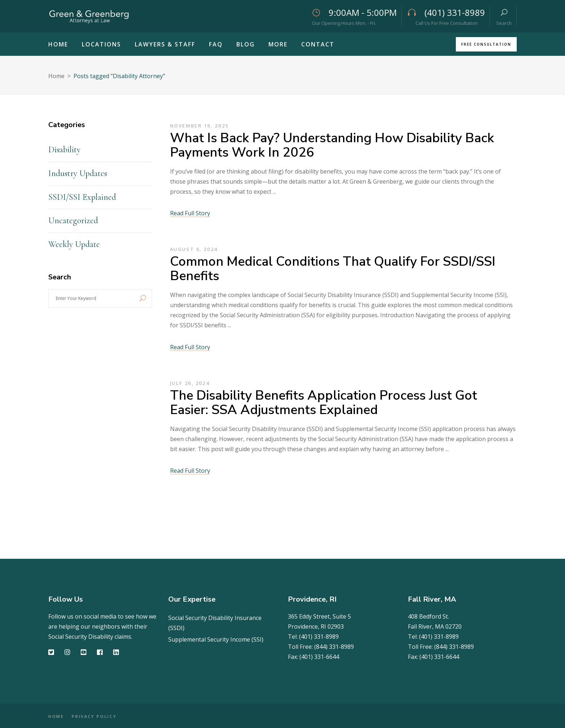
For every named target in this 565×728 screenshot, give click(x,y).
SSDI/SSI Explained (82, 197)
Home (56, 76)
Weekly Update (74, 244)
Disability (64, 150)
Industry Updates (78, 173)
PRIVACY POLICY (100, 716)
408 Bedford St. (428, 616)
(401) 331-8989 (319, 637)
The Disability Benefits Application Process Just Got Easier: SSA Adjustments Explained (324, 403)
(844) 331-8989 (334, 647)
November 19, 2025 (199, 126)
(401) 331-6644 (319, 657)
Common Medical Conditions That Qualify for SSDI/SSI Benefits (333, 269)
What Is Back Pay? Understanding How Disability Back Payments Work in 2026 (332, 145)
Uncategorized (73, 221)
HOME (56, 716)
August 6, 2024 (194, 249)
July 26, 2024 (190, 383)
